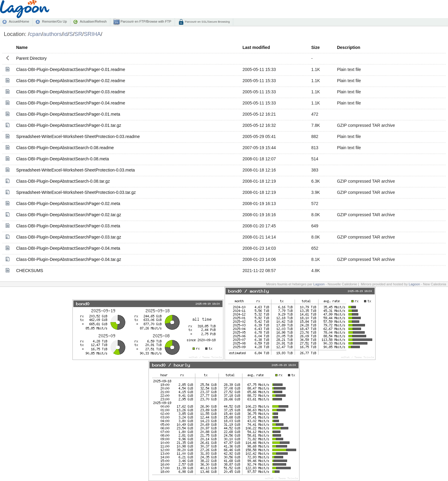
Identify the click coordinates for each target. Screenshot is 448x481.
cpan (36, 34)
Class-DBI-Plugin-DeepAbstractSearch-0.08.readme (65, 148)
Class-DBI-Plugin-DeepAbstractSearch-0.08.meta (62, 159)
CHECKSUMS (29, 271)
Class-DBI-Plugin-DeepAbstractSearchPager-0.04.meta (68, 248)
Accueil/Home (19, 21)
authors (53, 34)
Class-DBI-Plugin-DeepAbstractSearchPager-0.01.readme (70, 69)
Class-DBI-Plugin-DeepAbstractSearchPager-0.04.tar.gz (69, 259)
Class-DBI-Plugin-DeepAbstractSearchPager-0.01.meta (68, 114)
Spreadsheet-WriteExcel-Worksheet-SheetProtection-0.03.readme (78, 136)
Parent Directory (31, 58)
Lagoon (319, 284)
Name (22, 47)
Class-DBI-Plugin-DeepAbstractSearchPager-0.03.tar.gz (69, 237)
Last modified (256, 47)
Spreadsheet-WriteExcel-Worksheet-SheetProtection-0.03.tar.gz (76, 192)
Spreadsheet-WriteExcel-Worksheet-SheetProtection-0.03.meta (75, 170)
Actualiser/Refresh (93, 21)
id (66, 34)
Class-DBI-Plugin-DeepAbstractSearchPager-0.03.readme (70, 92)
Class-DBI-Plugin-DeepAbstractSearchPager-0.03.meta (68, 226)
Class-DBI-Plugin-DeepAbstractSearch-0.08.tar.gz (63, 181)
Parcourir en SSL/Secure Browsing (207, 22)
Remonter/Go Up (54, 21)
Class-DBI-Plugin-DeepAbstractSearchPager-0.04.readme (70, 103)
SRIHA (92, 34)
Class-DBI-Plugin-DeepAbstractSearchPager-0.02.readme (70, 81)
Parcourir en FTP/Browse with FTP (145, 21)
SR (78, 34)
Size (315, 47)
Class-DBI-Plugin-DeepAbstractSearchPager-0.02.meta (68, 204)
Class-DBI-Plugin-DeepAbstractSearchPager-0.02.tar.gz (69, 215)
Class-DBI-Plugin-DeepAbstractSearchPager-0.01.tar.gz (69, 125)
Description (349, 47)
